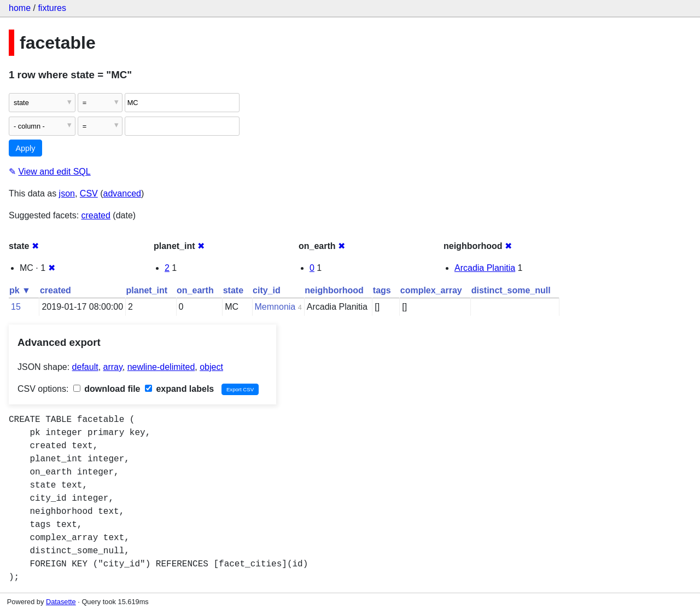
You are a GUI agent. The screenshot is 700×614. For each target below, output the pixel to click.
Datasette (61, 602)
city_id (267, 290)
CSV (89, 193)
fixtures (52, 8)
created (96, 215)
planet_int (147, 290)
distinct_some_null (511, 290)
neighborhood (334, 290)
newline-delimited (161, 367)
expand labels (179, 389)
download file (107, 389)
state (233, 290)
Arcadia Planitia (485, 268)
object (211, 367)
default (85, 367)
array (113, 367)
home (20, 8)
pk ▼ (20, 290)
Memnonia (275, 307)
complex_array (431, 290)
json (67, 193)
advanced (122, 193)
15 (16, 307)
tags (382, 290)
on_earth (195, 290)
